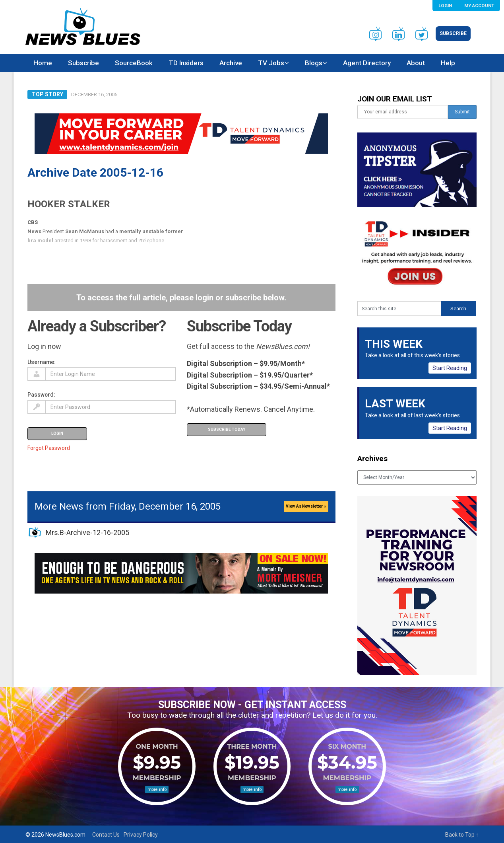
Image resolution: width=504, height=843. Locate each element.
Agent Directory (367, 63)
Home (43, 63)
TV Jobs (271, 63)
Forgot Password (49, 448)
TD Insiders (186, 63)
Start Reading (450, 368)
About (416, 63)
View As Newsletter (306, 506)
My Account (479, 6)
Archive (231, 63)
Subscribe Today (227, 429)
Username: (42, 362)
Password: (41, 395)
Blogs (314, 63)
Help (448, 63)
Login (445, 6)
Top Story (47, 94)
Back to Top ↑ (462, 835)
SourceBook (134, 63)
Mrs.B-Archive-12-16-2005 (87, 532)
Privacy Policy (141, 835)
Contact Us (106, 835)
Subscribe (453, 33)
